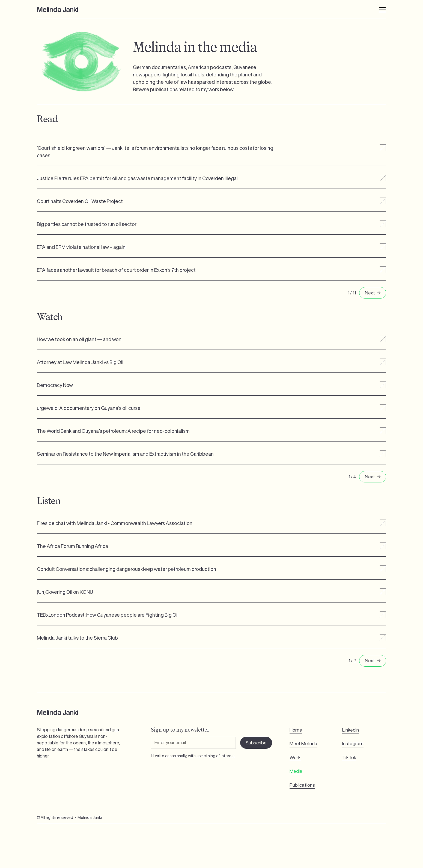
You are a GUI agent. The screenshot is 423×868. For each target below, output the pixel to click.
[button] (377, 9)
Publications (302, 785)
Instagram (353, 743)
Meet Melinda (303, 743)
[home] (58, 10)
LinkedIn (351, 730)
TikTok (349, 757)
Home (296, 730)
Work (295, 757)
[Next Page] (373, 293)
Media (296, 771)
